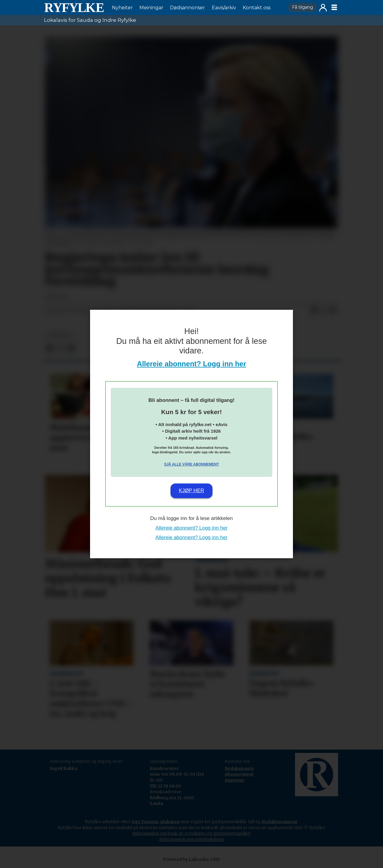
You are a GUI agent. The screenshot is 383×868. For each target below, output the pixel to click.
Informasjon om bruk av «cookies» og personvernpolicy (191, 833)
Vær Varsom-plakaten (156, 822)
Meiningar (151, 8)
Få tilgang (303, 7)
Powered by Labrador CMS (191, 859)
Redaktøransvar (280, 822)
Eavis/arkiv (224, 8)
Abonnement (239, 774)
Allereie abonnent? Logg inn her (192, 364)
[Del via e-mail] (333, 310)
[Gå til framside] (74, 7)
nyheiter (60, 335)
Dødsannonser (187, 8)
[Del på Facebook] (314, 310)
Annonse (235, 780)
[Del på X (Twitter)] (323, 310)
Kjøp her (192, 491)
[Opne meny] (334, 7)
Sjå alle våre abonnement (191, 464)
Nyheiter (122, 8)
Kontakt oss (257, 8)
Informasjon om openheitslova (191, 839)
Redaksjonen (239, 768)
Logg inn (323, 8)
